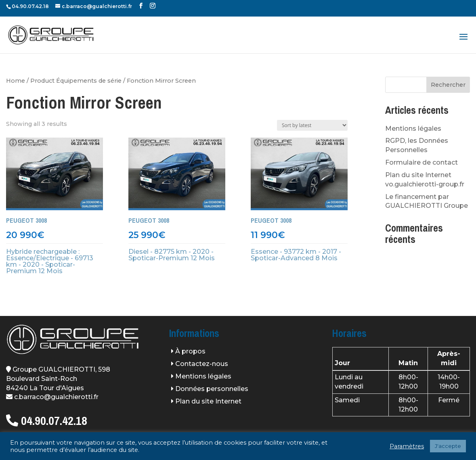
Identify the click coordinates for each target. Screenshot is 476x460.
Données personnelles (212, 389)
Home (16, 81)
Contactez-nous (202, 364)
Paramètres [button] (407, 446)
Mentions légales (413, 129)
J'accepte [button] (448, 446)
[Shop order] (312, 125)
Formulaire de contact (421, 162)
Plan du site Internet (208, 401)
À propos (190, 351)
